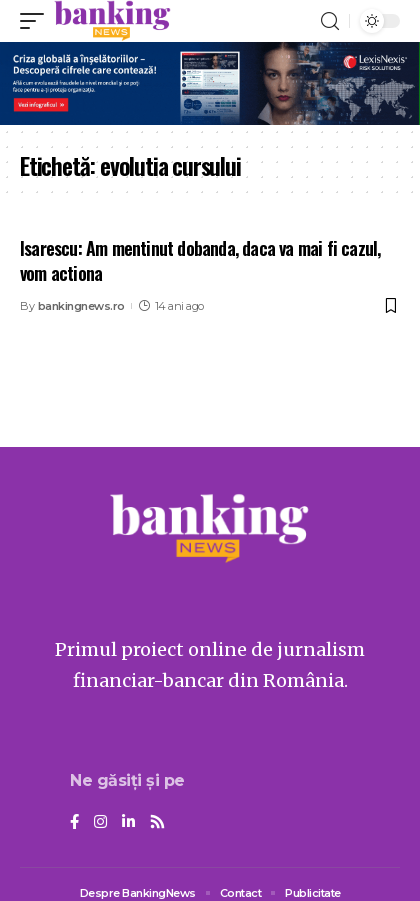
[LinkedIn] (128, 823)
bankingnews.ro (81, 306)
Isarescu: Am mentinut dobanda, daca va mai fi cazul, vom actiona (200, 260)
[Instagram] (100, 823)
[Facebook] (74, 823)
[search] (330, 21)
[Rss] (157, 823)
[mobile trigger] (37, 21)
